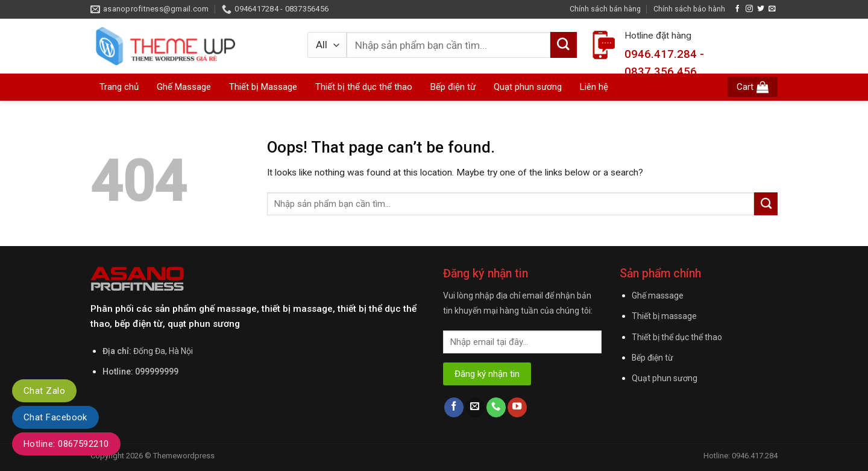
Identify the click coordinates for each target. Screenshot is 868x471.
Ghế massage (658, 296)
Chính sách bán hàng (605, 9)
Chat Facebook (55, 417)
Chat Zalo (44, 391)
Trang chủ (119, 87)
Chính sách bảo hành (689, 9)
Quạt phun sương (665, 378)
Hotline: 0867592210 (66, 444)
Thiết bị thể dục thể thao (677, 337)
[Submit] (766, 204)
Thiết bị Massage (263, 87)
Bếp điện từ (653, 358)
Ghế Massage (184, 87)
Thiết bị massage (664, 316)
